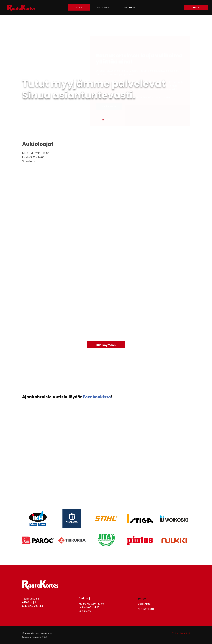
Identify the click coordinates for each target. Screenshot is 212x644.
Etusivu (79, 7)
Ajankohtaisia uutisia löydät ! (67, 397)
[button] (103, 120)
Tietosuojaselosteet (181, 633)
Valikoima (103, 7)
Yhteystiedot (130, 7)
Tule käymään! (106, 345)
